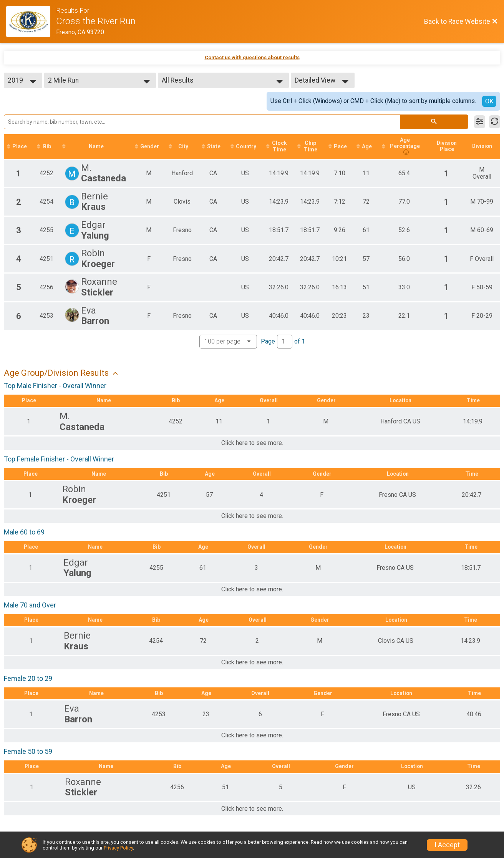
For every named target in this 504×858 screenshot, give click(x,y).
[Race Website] (31, 22)
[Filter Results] (480, 122)
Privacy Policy (118, 848)
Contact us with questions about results (252, 57)
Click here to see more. (252, 444)
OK (489, 101)
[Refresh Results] (495, 122)
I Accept (447, 845)
